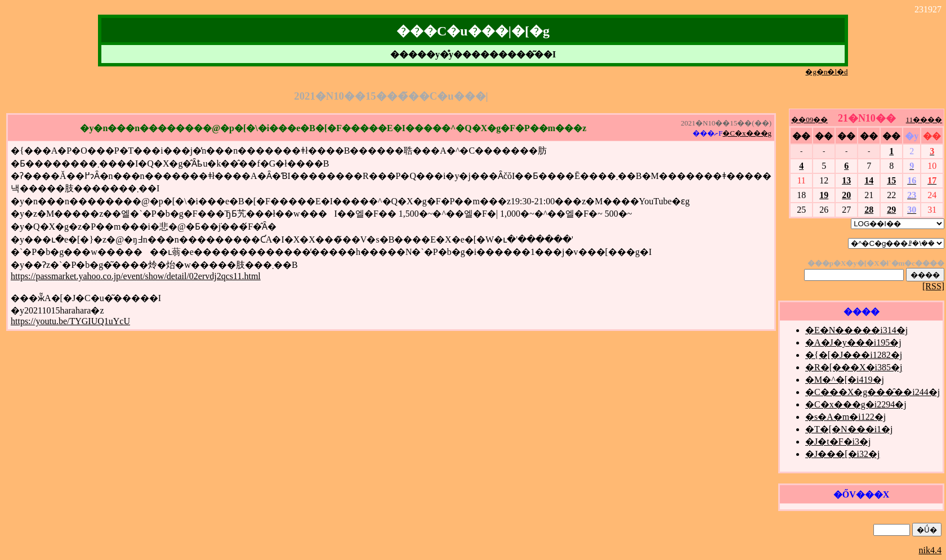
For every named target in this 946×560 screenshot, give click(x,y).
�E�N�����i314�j (856, 330)
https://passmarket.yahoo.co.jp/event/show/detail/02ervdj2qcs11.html (136, 276)
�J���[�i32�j (842, 454)
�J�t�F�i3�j (838, 442)
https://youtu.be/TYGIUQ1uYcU (70, 321)
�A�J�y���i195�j (853, 342)
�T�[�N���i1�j (849, 429)
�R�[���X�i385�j (854, 367)
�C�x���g (747, 133)
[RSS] (933, 286)
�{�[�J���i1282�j (854, 355)
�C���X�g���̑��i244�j (873, 392)
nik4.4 (930, 550)
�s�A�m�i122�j (845, 417)
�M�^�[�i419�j (845, 380)
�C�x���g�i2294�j (856, 404)
